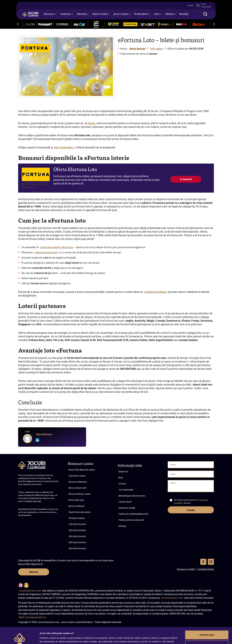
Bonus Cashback (77, 506)
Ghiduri (170, 14)
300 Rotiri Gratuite (77, 536)
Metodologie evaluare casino (132, 496)
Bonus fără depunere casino (82, 470)
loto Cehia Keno (64, 147)
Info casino (157, 49)
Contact (122, 484)
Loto (157, 14)
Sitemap (122, 526)
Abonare (34, 572)
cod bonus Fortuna (155, 292)
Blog (121, 478)
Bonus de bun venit (77, 488)
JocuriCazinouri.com (30, 591)
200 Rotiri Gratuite (77, 530)
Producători (141, 14)
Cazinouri (66, 14)
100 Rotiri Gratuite (77, 524)
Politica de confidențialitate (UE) (133, 514)
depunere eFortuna (47, 253)
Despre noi (123, 472)
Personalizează (207, 629)
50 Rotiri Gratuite (77, 518)
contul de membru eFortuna (57, 247)
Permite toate (207, 619)
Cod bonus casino (77, 476)
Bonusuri (49, 14)
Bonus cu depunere (78, 482)
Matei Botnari (138, 49)
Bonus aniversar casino (80, 494)
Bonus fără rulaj (76, 500)
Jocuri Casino (121, 14)
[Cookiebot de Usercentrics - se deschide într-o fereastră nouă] (20, 638)
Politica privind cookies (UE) (131, 520)
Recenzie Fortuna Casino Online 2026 (34, 185)
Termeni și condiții (127, 508)
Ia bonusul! (186, 179)
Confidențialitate (206, 569)
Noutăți (184, 14)
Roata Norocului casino (80, 512)
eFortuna (90, 123)
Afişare (43, 638)
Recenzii (82, 14)
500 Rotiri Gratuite (77, 548)
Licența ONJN (125, 502)
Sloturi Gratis (100, 14)
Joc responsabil (126, 490)
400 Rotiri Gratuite (77, 542)
